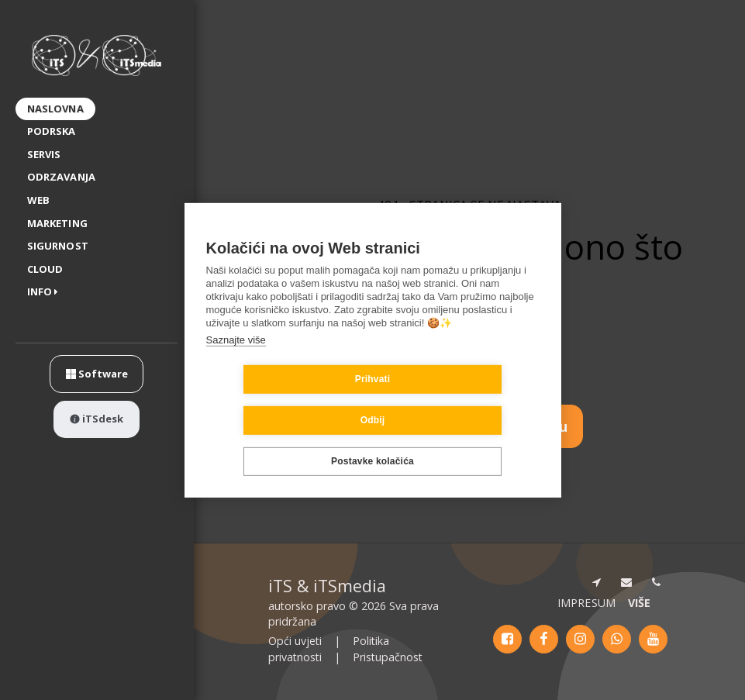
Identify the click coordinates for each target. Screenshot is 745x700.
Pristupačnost (388, 657)
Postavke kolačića (372, 441)
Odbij (465, 400)
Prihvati (281, 400)
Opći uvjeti (295, 641)
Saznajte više (236, 360)
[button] (46, 293)
